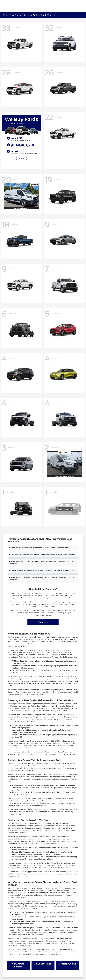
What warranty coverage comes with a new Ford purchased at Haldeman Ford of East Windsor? (42, 579)
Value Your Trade (43, 964)
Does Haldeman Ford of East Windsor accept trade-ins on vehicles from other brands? (43, 571)
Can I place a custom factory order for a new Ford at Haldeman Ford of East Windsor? (43, 554)
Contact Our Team (68, 964)
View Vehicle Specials (18, 965)
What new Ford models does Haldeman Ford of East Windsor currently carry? (40, 548)
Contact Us (43, 622)
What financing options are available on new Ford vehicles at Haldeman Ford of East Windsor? (42, 562)
